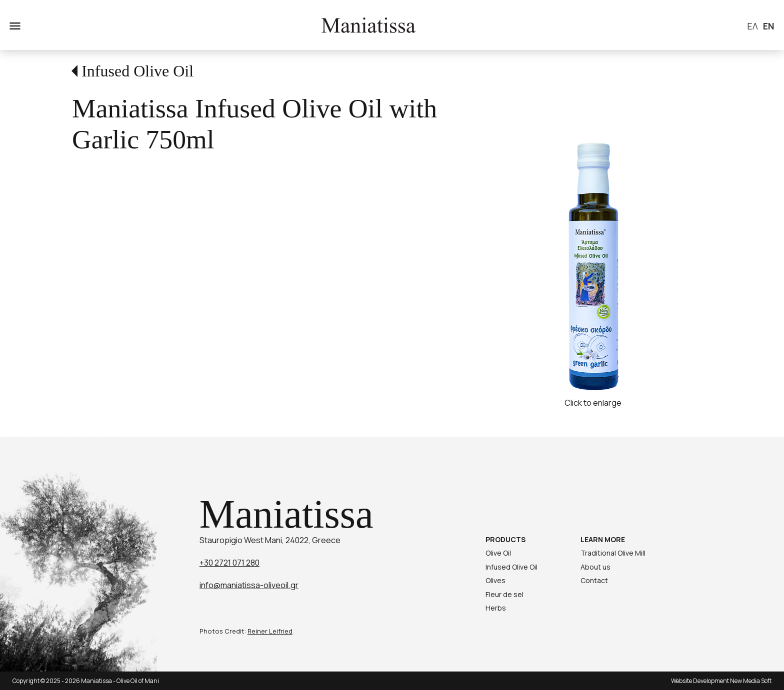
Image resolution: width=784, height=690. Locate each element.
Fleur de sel (504, 594)
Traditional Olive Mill (613, 553)
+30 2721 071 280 (229, 563)
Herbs (496, 608)
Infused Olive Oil (137, 71)
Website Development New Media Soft (721, 681)
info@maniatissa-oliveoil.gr (249, 585)
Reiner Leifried (270, 631)
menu (14, 25)
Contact (594, 580)
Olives (495, 580)
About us (595, 567)
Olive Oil (498, 553)
